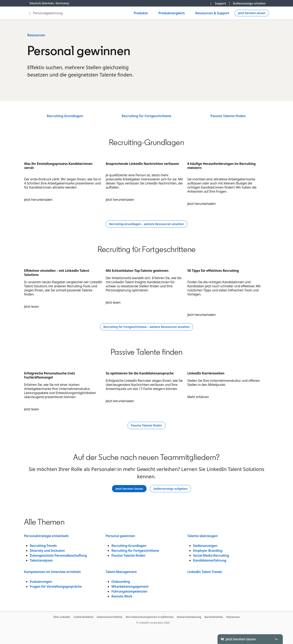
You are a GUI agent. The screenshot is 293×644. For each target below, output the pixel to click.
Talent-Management (121, 572)
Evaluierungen (41, 582)
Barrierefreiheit (214, 617)
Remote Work (122, 596)
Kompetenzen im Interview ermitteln (52, 572)
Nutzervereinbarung (189, 617)
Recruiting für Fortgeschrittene (147, 116)
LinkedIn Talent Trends (205, 572)
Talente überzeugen (203, 536)
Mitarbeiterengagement (130, 586)
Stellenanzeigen (205, 546)
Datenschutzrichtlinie (109, 617)
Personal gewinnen (120, 536)
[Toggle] (276, 639)
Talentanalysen (41, 560)
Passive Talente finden (228, 116)
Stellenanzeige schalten (249, 3)
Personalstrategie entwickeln (46, 536)
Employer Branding (208, 551)
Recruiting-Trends (43, 546)
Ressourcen (36, 35)
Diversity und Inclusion (47, 551)
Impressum (233, 617)
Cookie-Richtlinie (83, 617)
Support (220, 3)
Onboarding (121, 582)
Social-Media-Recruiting (211, 555)
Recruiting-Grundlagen (65, 116)
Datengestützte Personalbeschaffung (58, 555)
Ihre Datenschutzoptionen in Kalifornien (150, 617)
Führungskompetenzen (129, 591)
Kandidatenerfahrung (210, 560)
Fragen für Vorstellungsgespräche (56, 586)
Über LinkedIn (62, 617)
